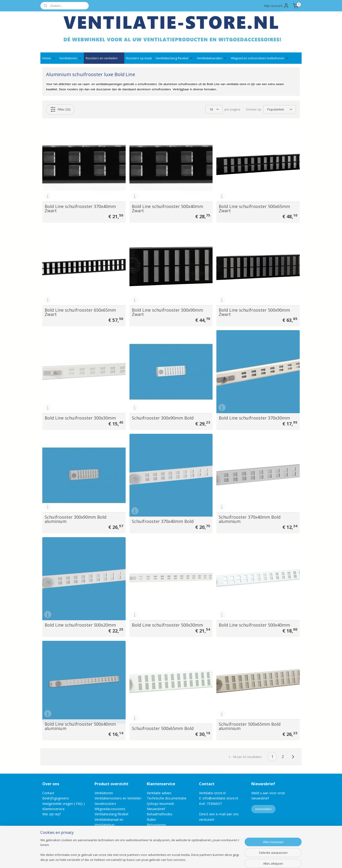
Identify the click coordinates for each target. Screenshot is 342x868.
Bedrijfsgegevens (56, 798)
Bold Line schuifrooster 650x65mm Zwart (80, 312)
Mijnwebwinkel (225, 859)
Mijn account (277, 6)
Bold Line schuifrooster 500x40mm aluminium (80, 726)
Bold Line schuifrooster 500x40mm (254, 625)
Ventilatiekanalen (212, 58)
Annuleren (154, 830)
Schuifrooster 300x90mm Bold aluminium (76, 519)
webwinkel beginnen (184, 859)
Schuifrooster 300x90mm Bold (163, 418)
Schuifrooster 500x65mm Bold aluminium (250, 726)
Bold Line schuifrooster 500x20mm (80, 625)
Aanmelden (263, 809)
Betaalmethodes (160, 814)
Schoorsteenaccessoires (113, 830)
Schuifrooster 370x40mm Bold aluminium (250, 519)
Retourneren (156, 825)
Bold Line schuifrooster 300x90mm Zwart (167, 312)
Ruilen (151, 820)
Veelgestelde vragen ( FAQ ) (64, 804)
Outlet (100, 841)
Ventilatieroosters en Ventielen (118, 798)
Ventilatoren (71, 58)
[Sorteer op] (280, 109)
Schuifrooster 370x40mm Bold (163, 521)
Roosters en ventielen (104, 58)
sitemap (156, 859)
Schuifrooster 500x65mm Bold (163, 728)
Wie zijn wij (51, 814)
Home (49, 58)
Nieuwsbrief (156, 809)
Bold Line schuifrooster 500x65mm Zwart (254, 208)
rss (166, 859)
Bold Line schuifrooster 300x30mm (80, 418)
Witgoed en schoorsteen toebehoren (260, 58)
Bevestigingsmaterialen (112, 835)
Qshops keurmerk (160, 804)
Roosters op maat (139, 58)
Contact (48, 793)
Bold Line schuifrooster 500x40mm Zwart (167, 208)
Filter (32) (60, 109)
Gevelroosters (105, 804)
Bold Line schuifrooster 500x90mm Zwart (254, 312)
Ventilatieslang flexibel (174, 58)
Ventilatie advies (159, 793)
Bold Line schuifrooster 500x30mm (167, 625)
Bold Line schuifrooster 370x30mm (254, 418)
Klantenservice (53, 809)
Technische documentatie (167, 798)
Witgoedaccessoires (110, 809)
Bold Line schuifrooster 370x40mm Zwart (80, 208)
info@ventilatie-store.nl (220, 798)
